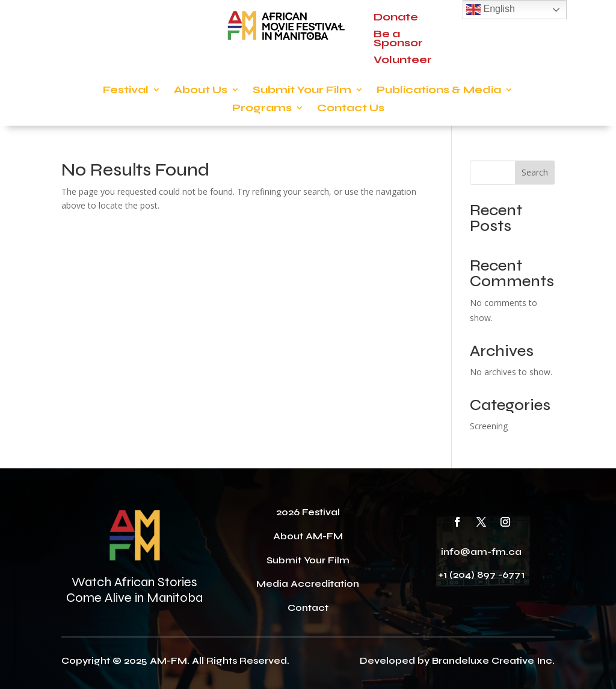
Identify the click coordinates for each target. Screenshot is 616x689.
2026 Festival (308, 512)
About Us (201, 91)
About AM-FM (308, 536)
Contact (308, 608)
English (491, 10)
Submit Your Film (302, 91)
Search (535, 172)
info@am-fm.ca (481, 552)
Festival (126, 91)
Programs (262, 109)
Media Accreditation (308, 583)
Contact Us (351, 109)
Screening (489, 426)
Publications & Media (439, 91)
